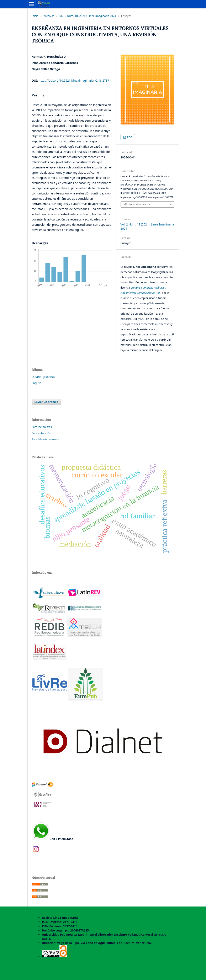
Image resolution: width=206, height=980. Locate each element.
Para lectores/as (42, 427)
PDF (129, 137)
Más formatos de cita (137, 204)
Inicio (35, 16)
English (37, 383)
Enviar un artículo (46, 402)
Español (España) (43, 377)
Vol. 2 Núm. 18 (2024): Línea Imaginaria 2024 (88, 16)
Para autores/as (42, 433)
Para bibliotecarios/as (45, 439)
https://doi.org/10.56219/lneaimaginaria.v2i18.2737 (74, 80)
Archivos (49, 16)
